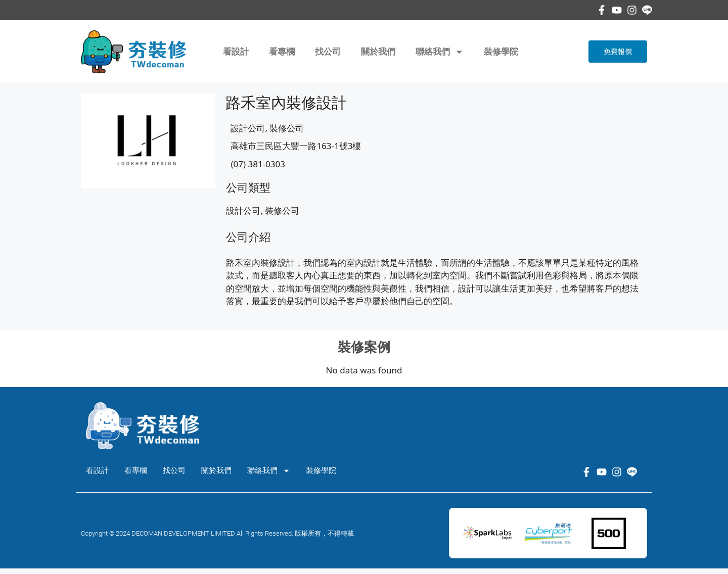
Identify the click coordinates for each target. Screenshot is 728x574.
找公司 (328, 52)
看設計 (236, 52)
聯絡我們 (440, 52)
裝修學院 (501, 52)
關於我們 (378, 52)
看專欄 (282, 52)
